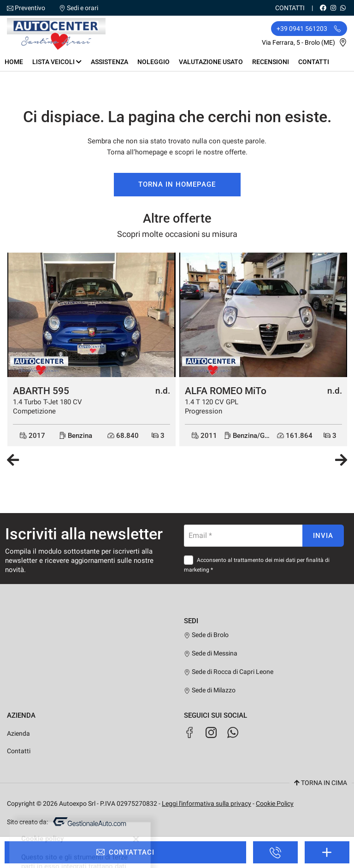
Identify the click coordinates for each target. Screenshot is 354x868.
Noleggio (153, 62)
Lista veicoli (57, 62)
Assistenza (109, 62)
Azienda (18, 733)
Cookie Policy (275, 803)
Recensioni (271, 62)
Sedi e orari (83, 8)
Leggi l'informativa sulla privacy (206, 803)
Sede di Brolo (206, 635)
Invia (323, 536)
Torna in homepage (177, 184)
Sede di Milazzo (210, 690)
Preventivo (30, 8)
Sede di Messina (211, 653)
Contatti (290, 8)
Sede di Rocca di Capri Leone (229, 672)
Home (14, 62)
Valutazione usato (211, 62)
